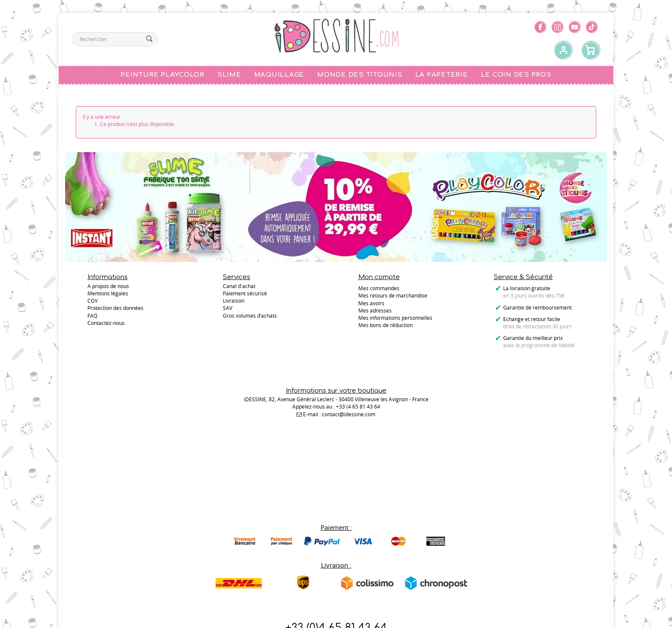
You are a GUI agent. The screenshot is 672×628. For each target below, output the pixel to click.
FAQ (92, 318)
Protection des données (115, 310)
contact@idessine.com (349, 403)
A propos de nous (108, 288)
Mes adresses (375, 310)
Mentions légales (108, 295)
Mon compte (379, 277)
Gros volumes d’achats (250, 318)
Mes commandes (379, 288)
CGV (93, 303)
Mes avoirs (371, 303)
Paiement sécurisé (245, 295)
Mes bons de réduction (385, 325)
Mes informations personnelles (395, 318)
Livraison (234, 303)
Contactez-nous (336, 576)
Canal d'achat (239, 288)
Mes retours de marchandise (393, 295)
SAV (228, 310)
